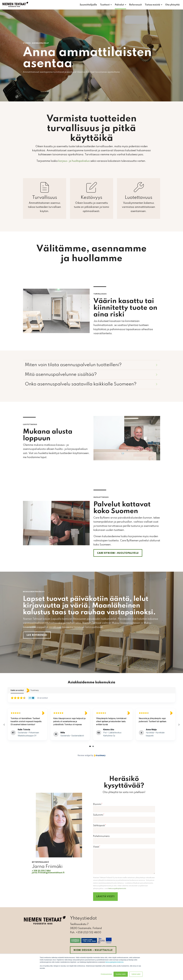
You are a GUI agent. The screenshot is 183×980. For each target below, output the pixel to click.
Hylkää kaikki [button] (136, 974)
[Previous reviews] (4, 725)
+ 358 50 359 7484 (41, 871)
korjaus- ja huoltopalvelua (74, 161)
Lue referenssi (37, 635)
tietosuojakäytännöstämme (114, 962)
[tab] (90, 746)
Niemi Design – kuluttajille (93, 950)
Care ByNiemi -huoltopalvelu (118, 553)
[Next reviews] (179, 725)
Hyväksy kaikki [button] (121, 974)
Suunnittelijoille (88, 5)
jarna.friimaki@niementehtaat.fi (48, 873)
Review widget (84, 755)
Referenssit (135, 5)
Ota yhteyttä (172, 5)
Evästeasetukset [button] (106, 974)
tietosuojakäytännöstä (117, 889)
